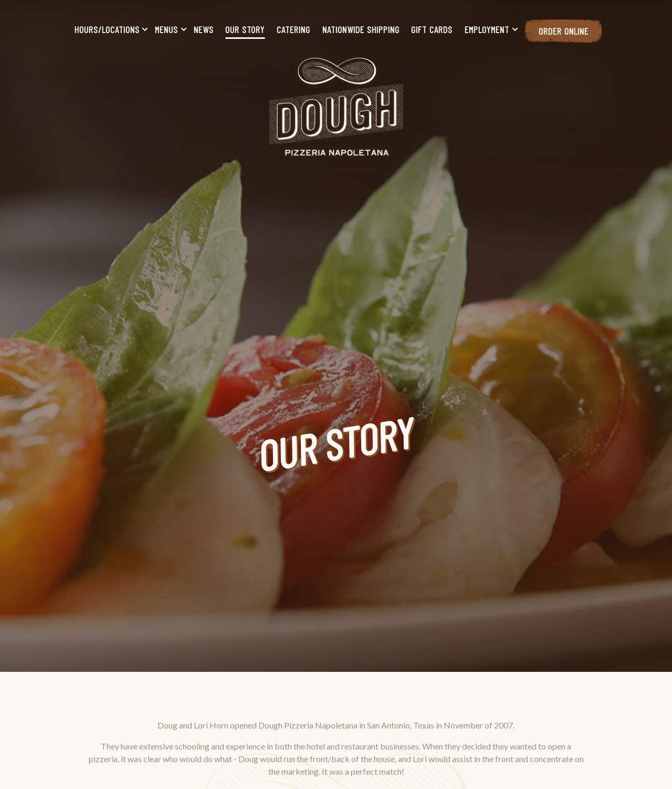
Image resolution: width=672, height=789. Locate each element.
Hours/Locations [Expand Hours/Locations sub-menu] (109, 29)
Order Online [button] (564, 31)
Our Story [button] (245, 29)
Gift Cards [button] (432, 29)
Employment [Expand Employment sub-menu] (489, 29)
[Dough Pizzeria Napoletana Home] (336, 106)
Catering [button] (293, 29)
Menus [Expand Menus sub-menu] (169, 29)
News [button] (204, 29)
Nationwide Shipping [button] (361, 29)
